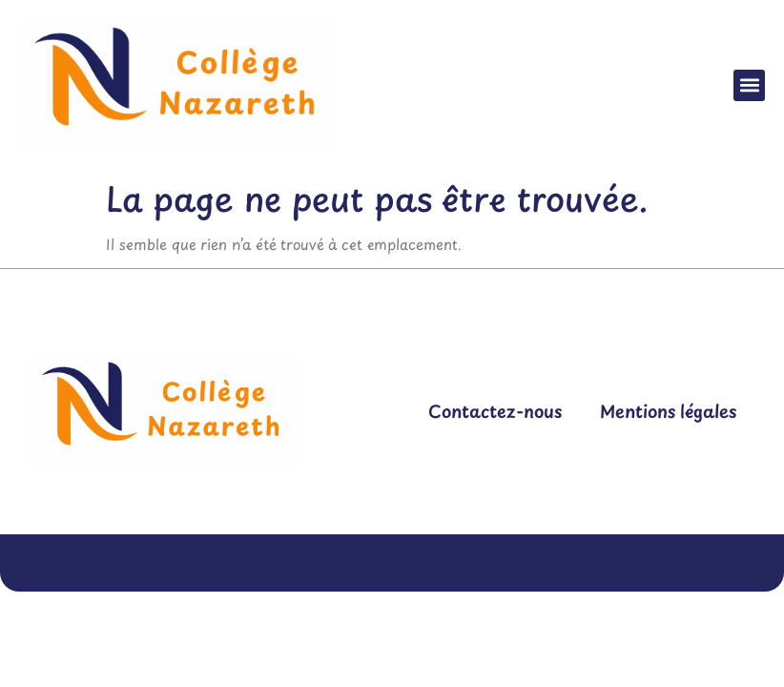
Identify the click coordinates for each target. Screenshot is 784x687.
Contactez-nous (495, 411)
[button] (749, 85)
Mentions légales (668, 411)
